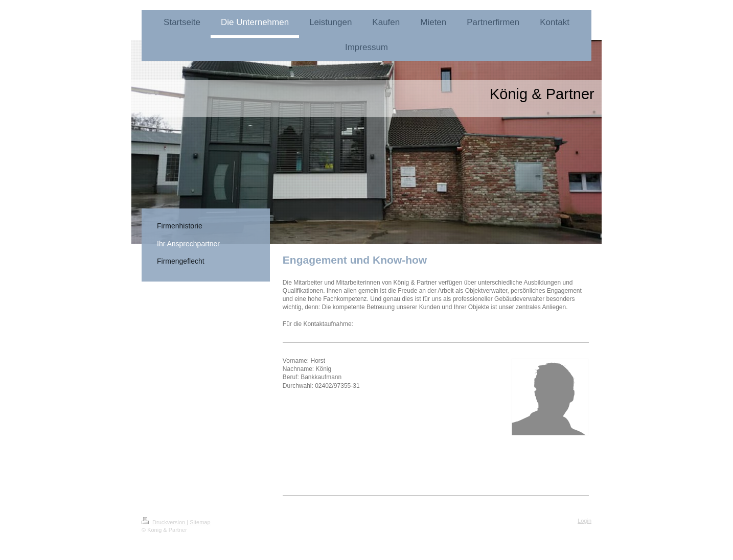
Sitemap (200, 522)
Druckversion (164, 522)
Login (585, 521)
